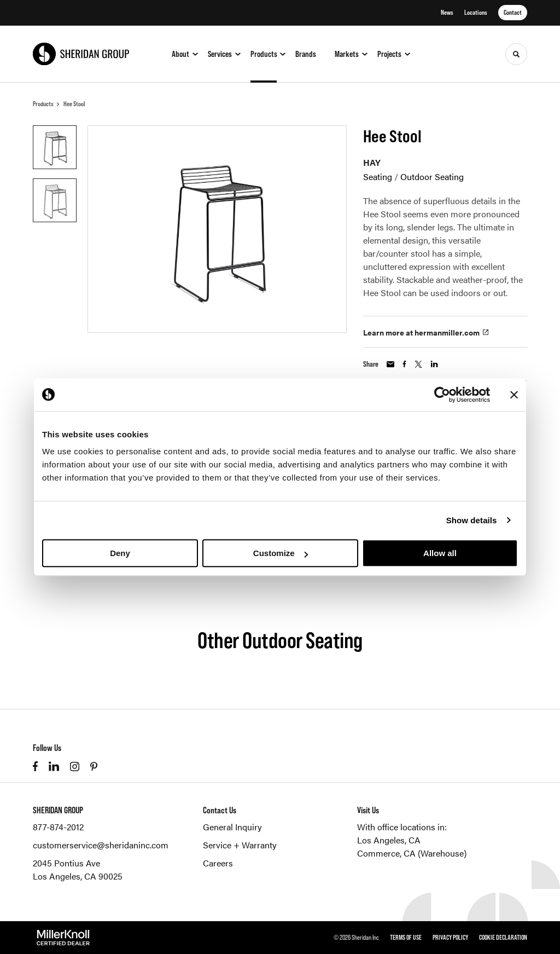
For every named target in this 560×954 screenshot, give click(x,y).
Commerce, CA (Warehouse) (412, 853)
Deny (120, 553)
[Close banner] (514, 395)
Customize (281, 553)
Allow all (440, 553)
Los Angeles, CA (389, 840)
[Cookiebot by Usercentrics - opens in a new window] (442, 395)
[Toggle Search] (516, 54)
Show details (472, 520)
